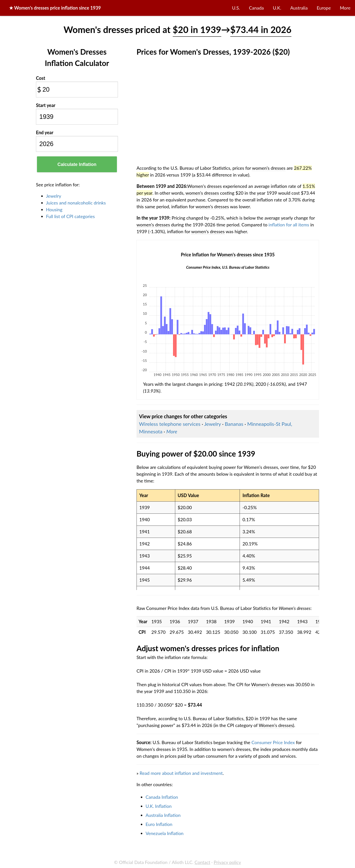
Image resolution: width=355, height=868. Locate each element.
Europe (324, 8)
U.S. (236, 8)
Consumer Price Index (273, 742)
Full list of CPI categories (70, 216)
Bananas (234, 424)
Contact (202, 862)
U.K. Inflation (159, 806)
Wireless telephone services (170, 424)
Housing (54, 210)
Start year (46, 105)
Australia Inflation (163, 815)
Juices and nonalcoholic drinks (76, 203)
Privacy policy (227, 862)
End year (45, 132)
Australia (299, 8)
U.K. (277, 8)
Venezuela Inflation (165, 833)
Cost (41, 78)
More (345, 8)
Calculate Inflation (77, 164)
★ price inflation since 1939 (55, 8)
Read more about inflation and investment (181, 773)
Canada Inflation (162, 797)
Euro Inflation (159, 824)
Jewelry (54, 196)
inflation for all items (289, 225)
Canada (256, 8)
